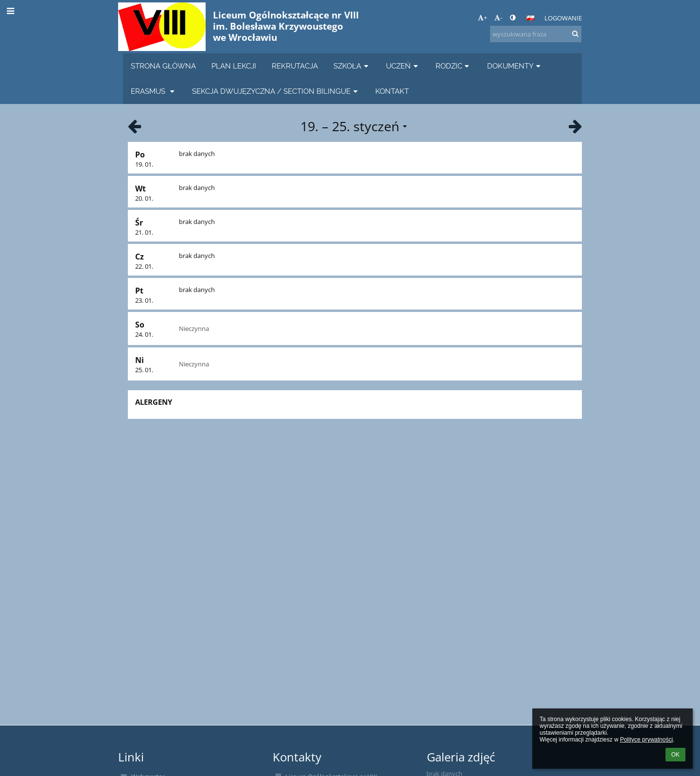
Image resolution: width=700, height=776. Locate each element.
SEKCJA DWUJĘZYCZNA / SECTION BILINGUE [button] (276, 91)
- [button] (498, 17)
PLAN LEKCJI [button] (234, 66)
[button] (530, 18)
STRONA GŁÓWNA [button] (163, 66)
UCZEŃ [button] (403, 66)
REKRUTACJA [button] (295, 66)
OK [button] (675, 755)
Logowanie (563, 18)
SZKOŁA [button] (352, 66)
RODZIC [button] (454, 66)
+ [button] (482, 17)
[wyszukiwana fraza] (536, 34)
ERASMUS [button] (154, 91)
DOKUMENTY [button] (515, 66)
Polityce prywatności (646, 740)
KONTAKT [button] (392, 91)
